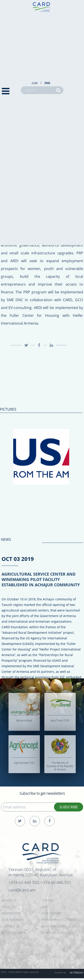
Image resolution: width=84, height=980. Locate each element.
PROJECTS (9, 907)
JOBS (45, 907)
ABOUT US (9, 900)
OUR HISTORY (52, 913)
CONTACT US (11, 926)
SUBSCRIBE (69, 807)
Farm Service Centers (59, 920)
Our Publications (56, 933)
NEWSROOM (11, 913)
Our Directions (54, 926)
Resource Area (13, 933)
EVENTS (47, 900)
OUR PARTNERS (13, 920)
